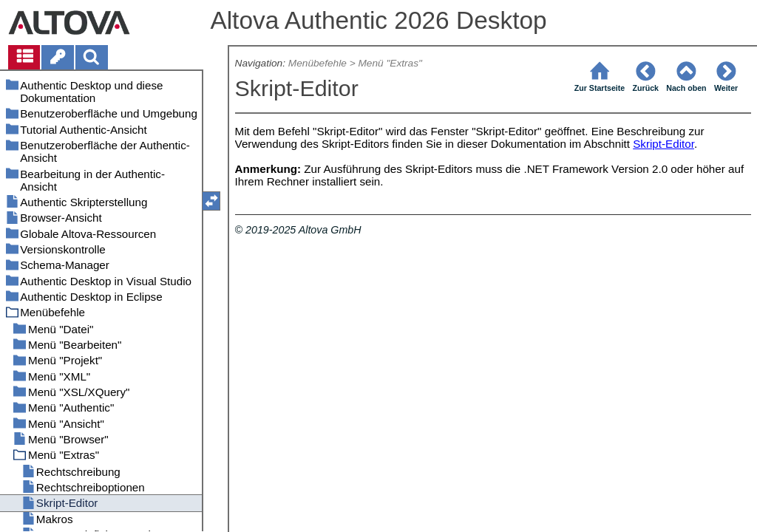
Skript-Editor (663, 144)
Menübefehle (318, 63)
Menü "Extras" (390, 63)
